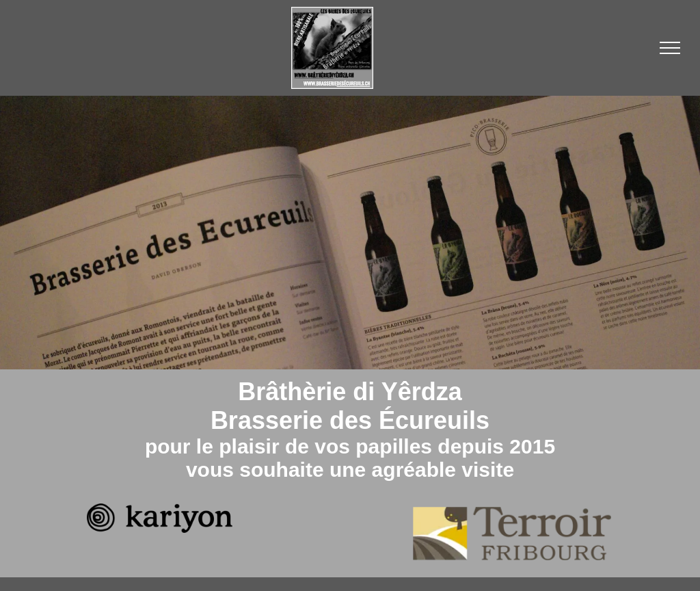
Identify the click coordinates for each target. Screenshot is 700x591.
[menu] (670, 48)
